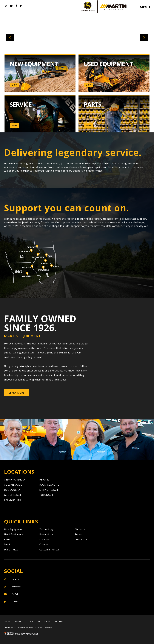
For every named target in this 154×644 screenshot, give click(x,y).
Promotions (46, 534)
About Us (80, 529)
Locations (45, 539)
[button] (10, 37)
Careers (44, 544)
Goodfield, (13, 495)
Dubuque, (12, 490)
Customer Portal (49, 550)
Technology (46, 529)
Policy (7, 622)
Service (8, 544)
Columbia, (13, 485)
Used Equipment (14, 534)
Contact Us (81, 539)
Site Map (59, 622)
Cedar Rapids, (15, 480)
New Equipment (13, 529)
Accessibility (44, 622)
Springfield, (49, 490)
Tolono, (46, 495)
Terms (30, 622)
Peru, (44, 480)
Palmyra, (12, 500)
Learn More (17, 393)
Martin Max (11, 550)
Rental (79, 534)
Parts (7, 539)
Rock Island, (49, 485)
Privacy (19, 622)
